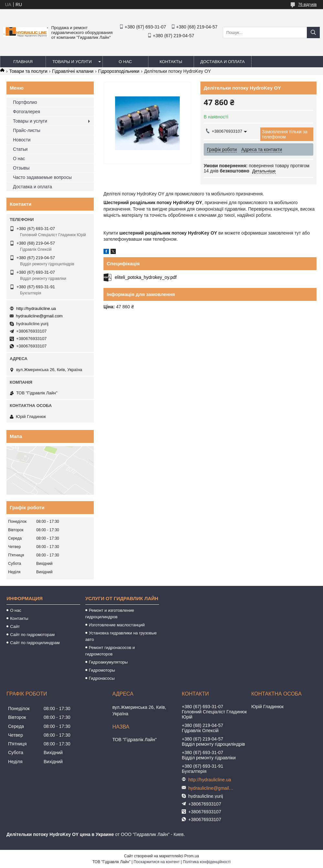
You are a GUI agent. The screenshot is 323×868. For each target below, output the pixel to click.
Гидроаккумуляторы (108, 662)
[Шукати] (313, 33)
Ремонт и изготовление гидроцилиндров (110, 614)
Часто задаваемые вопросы (42, 177)
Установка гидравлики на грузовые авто (121, 636)
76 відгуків (307, 5)
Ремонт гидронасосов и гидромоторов (110, 651)
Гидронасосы (102, 678)
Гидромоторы (102, 670)
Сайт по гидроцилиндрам (35, 643)
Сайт (15, 626)
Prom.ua (192, 856)
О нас (125, 62)
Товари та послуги (28, 71)
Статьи (20, 149)
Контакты (171, 62)
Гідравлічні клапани (73, 71)
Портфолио (25, 102)
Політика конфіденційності (207, 862)
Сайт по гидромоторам (32, 635)
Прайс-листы (27, 130)
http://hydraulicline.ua (36, 308)
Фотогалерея (27, 112)
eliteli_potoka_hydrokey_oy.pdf (146, 277)
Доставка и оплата (223, 62)
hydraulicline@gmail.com (39, 316)
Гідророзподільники (119, 71)
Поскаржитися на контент (156, 862)
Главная (23, 62)
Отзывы (21, 168)
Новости (22, 140)
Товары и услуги (72, 62)
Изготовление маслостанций (117, 625)
